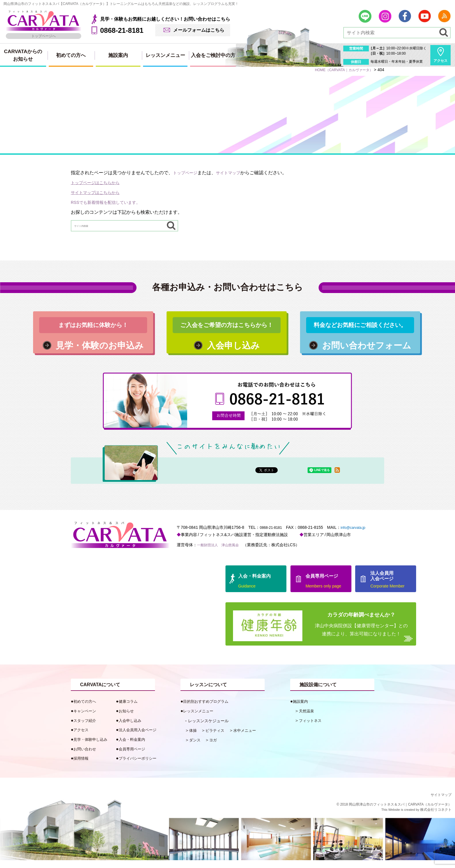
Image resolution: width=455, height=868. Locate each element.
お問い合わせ (86, 757)
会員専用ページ (134, 757)
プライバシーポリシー (140, 766)
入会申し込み (132, 728)
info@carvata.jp (358, 535)
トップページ (187, 173)
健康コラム (130, 709)
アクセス (440, 61)
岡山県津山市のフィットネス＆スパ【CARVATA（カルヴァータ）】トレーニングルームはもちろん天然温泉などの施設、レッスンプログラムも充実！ (121, 4)
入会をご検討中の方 (213, 55)
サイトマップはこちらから (99, 192)
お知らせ (127, 719)
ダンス (196, 748)
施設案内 (118, 55)
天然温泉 (308, 719)
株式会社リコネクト (436, 818)
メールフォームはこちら (199, 30)
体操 (194, 738)
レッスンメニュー (165, 55)
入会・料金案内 (134, 747)
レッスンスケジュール (211, 728)
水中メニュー (250, 738)
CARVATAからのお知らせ (23, 55)
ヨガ (215, 748)
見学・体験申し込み (93, 747)
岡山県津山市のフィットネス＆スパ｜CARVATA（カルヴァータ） (400, 813)
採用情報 (82, 766)
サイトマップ (233, 173)
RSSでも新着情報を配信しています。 (110, 202)
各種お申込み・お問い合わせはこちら (228, 288)
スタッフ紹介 (86, 728)
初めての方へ (71, 55)
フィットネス (312, 728)
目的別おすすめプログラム (209, 709)
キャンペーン (86, 719)
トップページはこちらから (99, 183)
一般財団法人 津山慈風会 (221, 553)
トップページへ (44, 36)
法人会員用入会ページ (140, 738)
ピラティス (217, 738)
